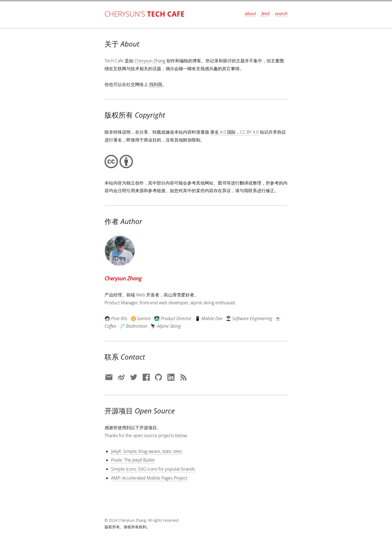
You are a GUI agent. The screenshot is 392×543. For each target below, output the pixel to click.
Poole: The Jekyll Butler (133, 460)
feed (265, 14)
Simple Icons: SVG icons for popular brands (153, 469)
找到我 (156, 84)
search (281, 14)
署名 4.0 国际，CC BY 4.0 (234, 132)
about (250, 14)
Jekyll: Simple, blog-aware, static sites (146, 451)
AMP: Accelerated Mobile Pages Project (149, 478)
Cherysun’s (145, 14)
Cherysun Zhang (150, 61)
